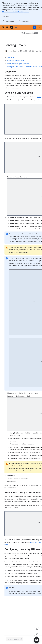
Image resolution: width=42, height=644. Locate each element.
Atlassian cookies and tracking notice (16, 12)
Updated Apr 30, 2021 (30, 33)
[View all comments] (37, 629)
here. (39, 97)
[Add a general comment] (15, 639)
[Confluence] (12, 27)
